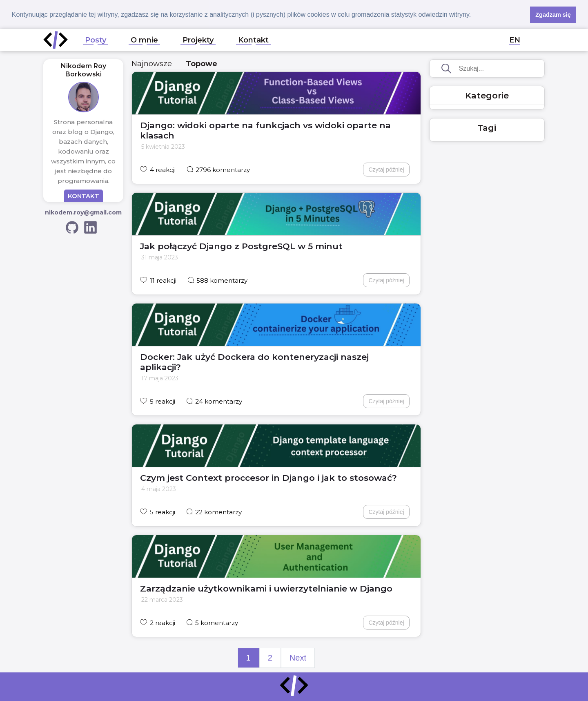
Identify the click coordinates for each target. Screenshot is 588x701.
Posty (96, 40)
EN (515, 40)
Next (298, 657)
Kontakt (253, 40)
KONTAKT (84, 195)
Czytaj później (386, 169)
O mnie (144, 40)
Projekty (198, 40)
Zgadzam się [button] (553, 15)
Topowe (202, 63)
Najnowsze (152, 63)
